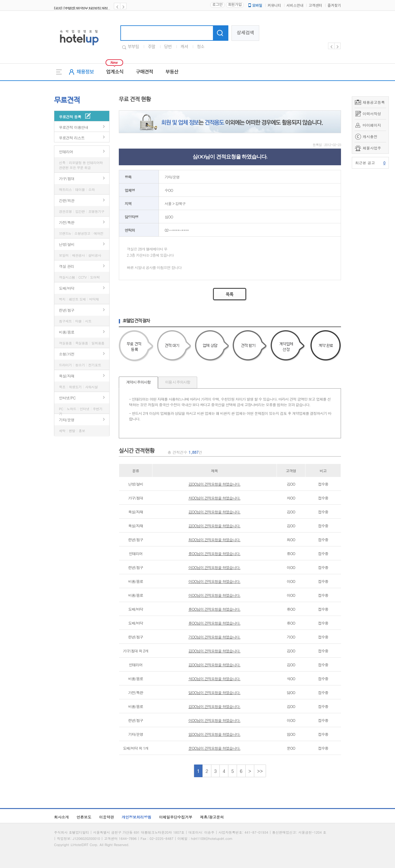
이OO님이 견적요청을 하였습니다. (214, 567)
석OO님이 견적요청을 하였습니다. (214, 678)
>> (260, 771)
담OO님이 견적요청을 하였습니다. (214, 692)
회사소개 (61, 817)
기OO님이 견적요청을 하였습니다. (214, 637)
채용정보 (85, 72)
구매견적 (144, 72)
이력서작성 (372, 114)
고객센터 (315, 6)
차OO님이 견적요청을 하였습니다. (214, 498)
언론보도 (84, 817)
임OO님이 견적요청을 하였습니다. (214, 734)
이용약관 (106, 817)
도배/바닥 (67, 288)
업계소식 (115, 72)
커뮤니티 (274, 6)
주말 (152, 47)
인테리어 (66, 152)
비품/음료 (67, 332)
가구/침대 (67, 178)
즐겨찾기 (334, 6)
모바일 (255, 6)
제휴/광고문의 (212, 817)
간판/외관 (67, 200)
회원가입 (235, 5)
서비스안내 (295, 6)
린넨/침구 (67, 310)
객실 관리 (67, 266)
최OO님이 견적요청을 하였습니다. (214, 539)
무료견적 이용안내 (74, 127)
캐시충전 (370, 136)
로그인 (217, 5)
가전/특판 (67, 222)
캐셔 (184, 47)
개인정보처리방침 (136, 817)
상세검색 (245, 33)
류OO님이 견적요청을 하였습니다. (214, 553)
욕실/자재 (67, 376)
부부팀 (133, 47)
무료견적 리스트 (72, 138)
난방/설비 (67, 244)
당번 (168, 47)
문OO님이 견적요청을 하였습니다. (214, 748)
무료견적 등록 (70, 117)
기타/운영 (67, 420)
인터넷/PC (67, 398)
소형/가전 (67, 354)
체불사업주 (372, 148)
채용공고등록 (374, 102)
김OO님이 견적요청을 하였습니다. (214, 484)
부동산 (172, 72)
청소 (201, 47)
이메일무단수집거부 (176, 817)
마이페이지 (372, 125)
